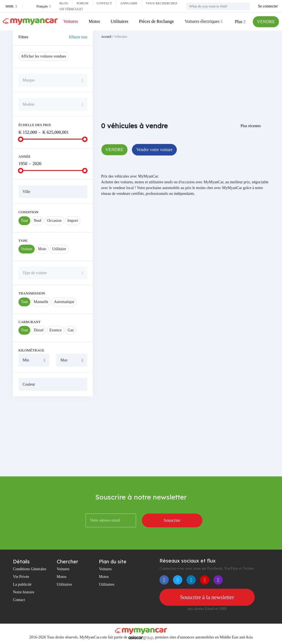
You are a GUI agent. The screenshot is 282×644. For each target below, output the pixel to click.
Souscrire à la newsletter (207, 597)
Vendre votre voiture (154, 150)
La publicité (22, 584)
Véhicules (121, 37)
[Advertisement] (53, 436)
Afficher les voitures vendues (44, 56)
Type (23, 241)
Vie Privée (21, 577)
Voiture (27, 249)
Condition (28, 212)
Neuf (37, 221)
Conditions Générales (30, 569)
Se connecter (268, 6)
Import (73, 221)
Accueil (106, 37)
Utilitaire (59, 249)
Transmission (32, 293)
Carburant (29, 322)
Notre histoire (24, 592)
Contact (104, 3)
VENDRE (266, 22)
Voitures (71, 21)
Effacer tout (78, 37)
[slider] (21, 139)
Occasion (54, 221)
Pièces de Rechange (157, 21)
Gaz (71, 330)
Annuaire (129, 3)
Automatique (64, 302)
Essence (55, 330)
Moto (42, 249)
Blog (64, 3)
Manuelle (41, 302)
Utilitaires (120, 21)
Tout (24, 221)
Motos (94, 21)
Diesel (39, 330)
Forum (82, 3)
